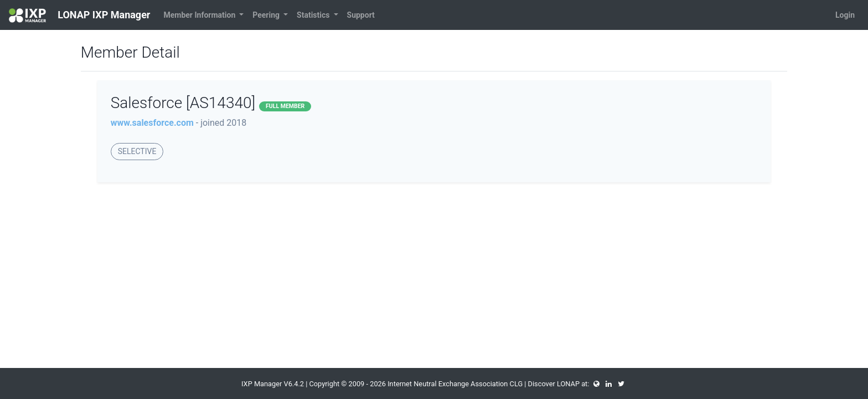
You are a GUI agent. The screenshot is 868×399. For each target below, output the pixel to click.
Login (845, 15)
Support (361, 15)
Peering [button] (267, 15)
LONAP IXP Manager (79, 16)
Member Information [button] (200, 15)
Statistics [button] (314, 15)
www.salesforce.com (152, 123)
